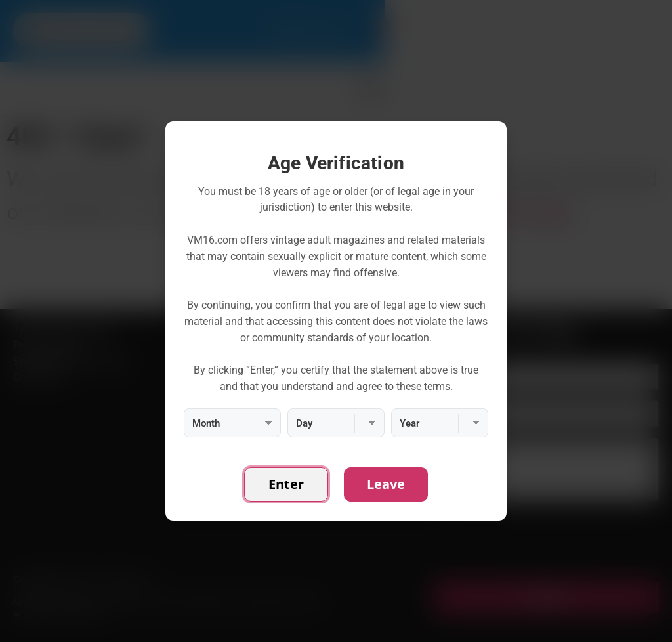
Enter (286, 484)
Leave (386, 484)
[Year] (440, 423)
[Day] (336, 423)
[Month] (232, 423)
